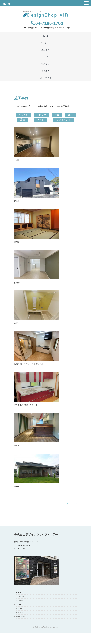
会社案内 (46, 71)
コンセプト (45, 43)
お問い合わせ (45, 78)
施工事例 (46, 50)
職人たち (46, 64)
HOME (45, 36)
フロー (46, 57)
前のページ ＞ (72, 503)
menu (6, 4)
